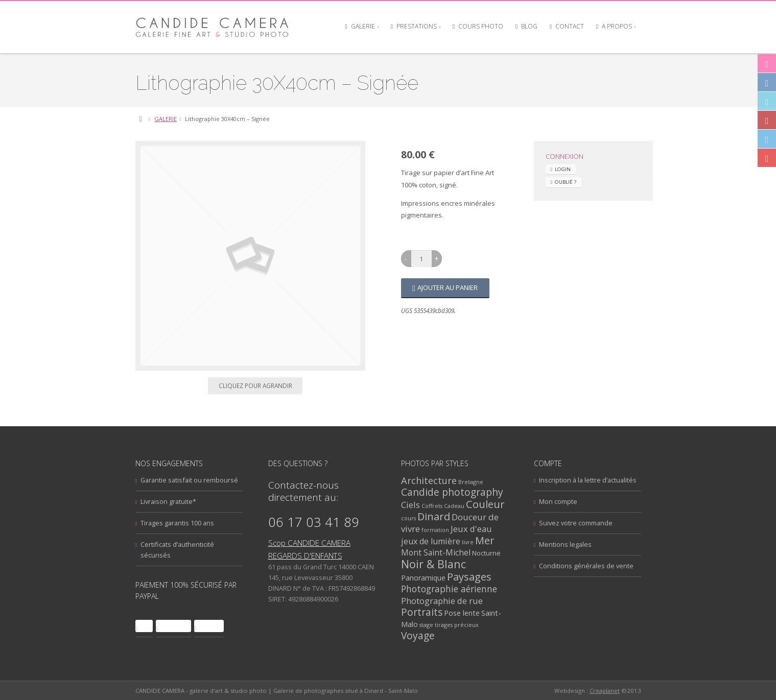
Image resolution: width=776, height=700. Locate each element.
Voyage (418, 635)
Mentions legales (565, 544)
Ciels (410, 505)
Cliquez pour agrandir (255, 385)
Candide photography (452, 492)
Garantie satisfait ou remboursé (189, 480)
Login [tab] (563, 169)
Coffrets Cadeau (443, 506)
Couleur (485, 504)
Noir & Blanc (433, 564)
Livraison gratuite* (168, 501)
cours (408, 518)
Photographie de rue (442, 601)
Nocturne (486, 553)
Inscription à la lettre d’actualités (588, 480)
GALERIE (166, 119)
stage (426, 625)
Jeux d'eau (471, 529)
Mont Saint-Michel (436, 552)
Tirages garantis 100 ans (177, 523)
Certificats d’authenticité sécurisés (177, 550)
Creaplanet (605, 691)
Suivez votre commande (576, 523)
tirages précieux (457, 625)
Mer (485, 540)
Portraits (422, 612)
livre (468, 542)
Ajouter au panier (448, 287)
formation (435, 530)
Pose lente (462, 613)
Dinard (434, 516)
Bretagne (471, 482)
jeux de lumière (431, 541)
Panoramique (423, 578)
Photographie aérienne (449, 589)
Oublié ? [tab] (566, 182)
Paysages (469, 577)
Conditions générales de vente (586, 566)
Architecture (429, 480)
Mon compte (558, 501)
